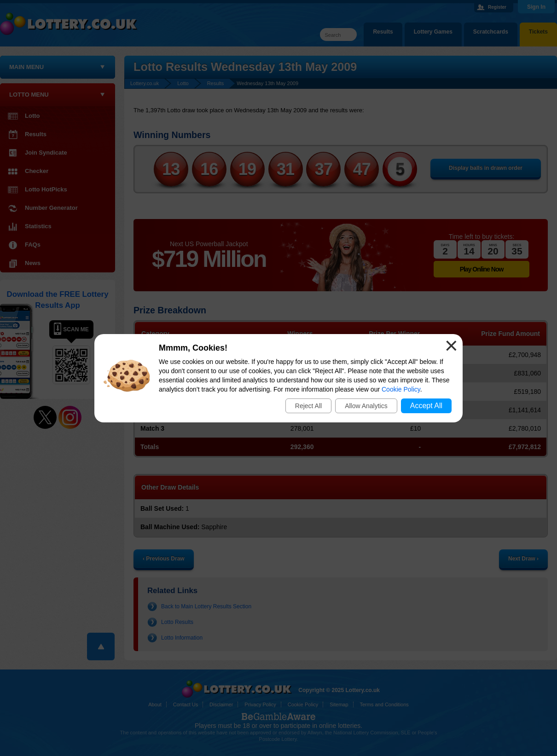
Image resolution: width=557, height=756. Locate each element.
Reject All (308, 406)
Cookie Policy (401, 389)
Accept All (426, 406)
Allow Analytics (366, 406)
